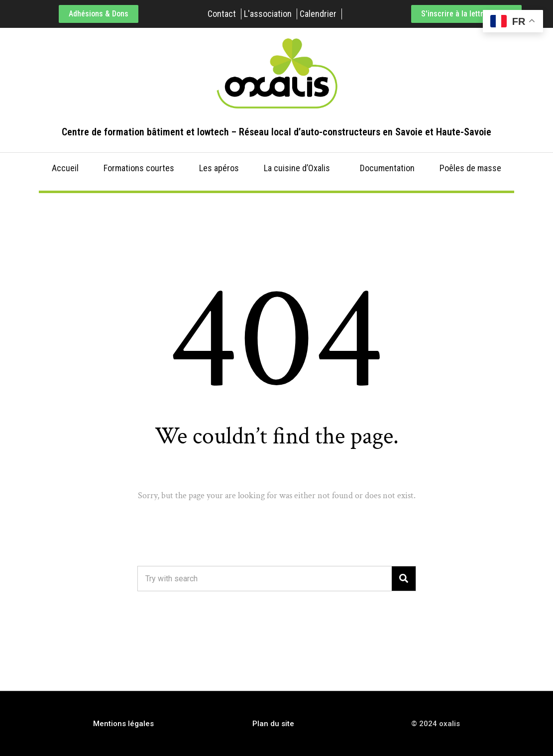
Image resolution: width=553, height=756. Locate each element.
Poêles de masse (470, 168)
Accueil (65, 168)
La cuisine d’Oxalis (297, 168)
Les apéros (219, 168)
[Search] (404, 579)
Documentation (387, 168)
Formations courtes (139, 168)
